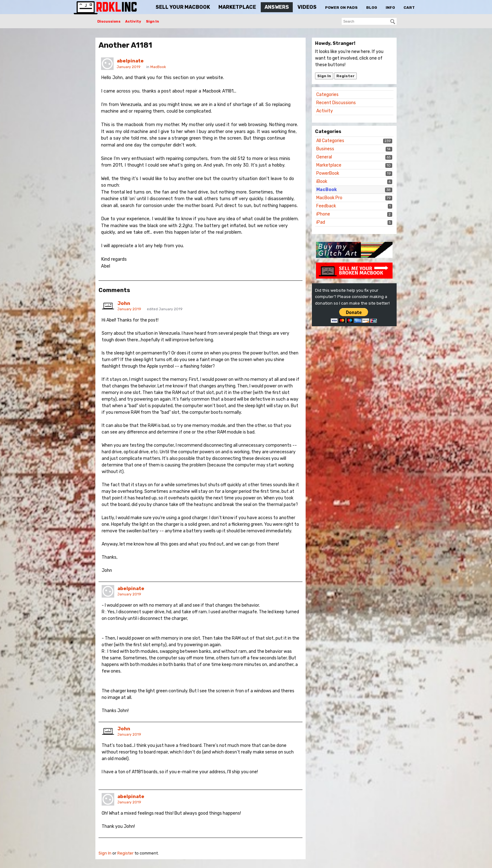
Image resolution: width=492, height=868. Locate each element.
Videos (307, 7)
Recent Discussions (336, 103)
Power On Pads (341, 8)
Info (390, 8)
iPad (321, 222)
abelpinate (130, 61)
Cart (409, 8)
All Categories (330, 141)
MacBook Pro (329, 198)
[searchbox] (369, 21)
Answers (277, 7)
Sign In (152, 21)
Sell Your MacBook (183, 7)
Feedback (326, 206)
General (324, 157)
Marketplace (237, 7)
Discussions (109, 21)
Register (345, 76)
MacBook (326, 190)
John (124, 303)
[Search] (393, 22)
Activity (133, 21)
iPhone (323, 214)
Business (325, 149)
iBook (322, 181)
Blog (372, 8)
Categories (327, 95)
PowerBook (328, 173)
